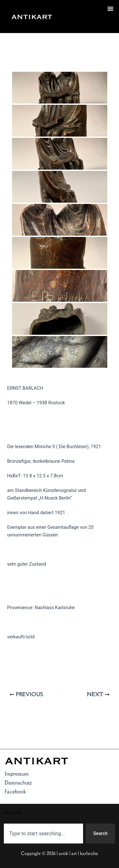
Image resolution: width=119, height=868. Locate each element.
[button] (110, 9)
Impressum (17, 774)
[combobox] (43, 834)
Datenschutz (18, 783)
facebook (15, 791)
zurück (68, 24)
